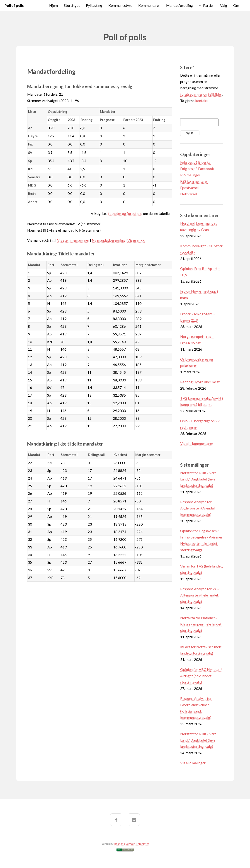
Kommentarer (149, 5)
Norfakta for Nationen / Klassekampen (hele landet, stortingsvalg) (201, 624)
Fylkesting (94, 5)
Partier (209, 5)
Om (236, 5)
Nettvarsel (189, 194)
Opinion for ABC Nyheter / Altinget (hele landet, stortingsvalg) (201, 676)
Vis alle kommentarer (197, 443)
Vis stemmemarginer (73, 240)
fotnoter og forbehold (125, 213)
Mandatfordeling (180, 5)
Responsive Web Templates (132, 844)
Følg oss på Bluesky (195, 162)
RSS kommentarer (194, 181)
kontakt (201, 101)
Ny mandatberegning (108, 240)
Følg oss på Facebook (197, 169)
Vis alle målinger (193, 763)
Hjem (53, 5)
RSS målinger (190, 175)
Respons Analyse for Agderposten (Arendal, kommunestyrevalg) (198, 508)
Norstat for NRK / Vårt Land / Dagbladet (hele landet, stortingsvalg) (198, 479)
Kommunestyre (120, 5)
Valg (224, 5)
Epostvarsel (189, 188)
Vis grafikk (136, 240)
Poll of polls (14, 5)
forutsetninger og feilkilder (201, 94)
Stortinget (72, 5)
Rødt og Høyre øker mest (200, 382)
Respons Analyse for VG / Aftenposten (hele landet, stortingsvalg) (200, 595)
